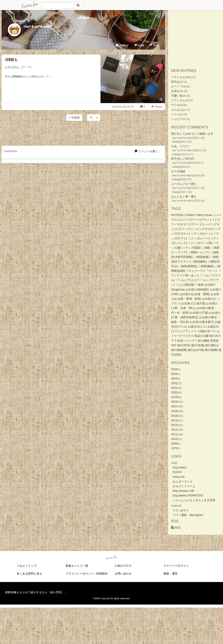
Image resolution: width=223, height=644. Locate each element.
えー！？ (177, 86)
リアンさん (178, 100)
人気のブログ (123, 566)
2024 (174, 374)
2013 (174, 425)
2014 (174, 420)
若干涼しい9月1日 (183, 159)
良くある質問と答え (29, 574)
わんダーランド (183, 482)
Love (139, 45)
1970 (174, 448)
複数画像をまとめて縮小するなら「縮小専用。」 (36, 592)
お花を (175, 91)
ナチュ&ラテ (181, 510)
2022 (174, 383)
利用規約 (102, 574)
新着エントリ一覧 (77, 566)
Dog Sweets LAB (183, 491)
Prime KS (179, 477)
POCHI (177, 472)
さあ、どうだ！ (181, 146)
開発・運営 (171, 574)
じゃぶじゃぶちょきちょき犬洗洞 (194, 500)
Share (154, 45)
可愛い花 (177, 96)
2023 (174, 378)
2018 (174, 402)
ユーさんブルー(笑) (183, 184)
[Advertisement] (83, 133)
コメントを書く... (148, 151)
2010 (174, 439)
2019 (174, 397)
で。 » (94, 118)
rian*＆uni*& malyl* (38, 26)
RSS (176, 528)
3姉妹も (11, 60)
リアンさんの (180, 77)
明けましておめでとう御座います (192, 134)
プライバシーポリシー (80, 574)
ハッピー (177, 119)
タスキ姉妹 (178, 171)
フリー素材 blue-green (188, 515)
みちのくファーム (184, 486)
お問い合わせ (123, 574)
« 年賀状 (74, 118)
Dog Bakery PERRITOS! (188, 495)
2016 (174, 411)
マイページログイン (176, 566)
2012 (174, 430)
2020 (174, 392)
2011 (174, 434)
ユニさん (177, 110)
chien (83, 18)
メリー (175, 114)
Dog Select (180, 467)
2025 (174, 369)
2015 (174, 416)
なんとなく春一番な (184, 196)
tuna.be (111, 558)
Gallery (122, 45)
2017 (174, 406)
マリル (175, 105)
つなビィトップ (27, 566)
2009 (174, 443)
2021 (174, 388)
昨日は (175, 82)
